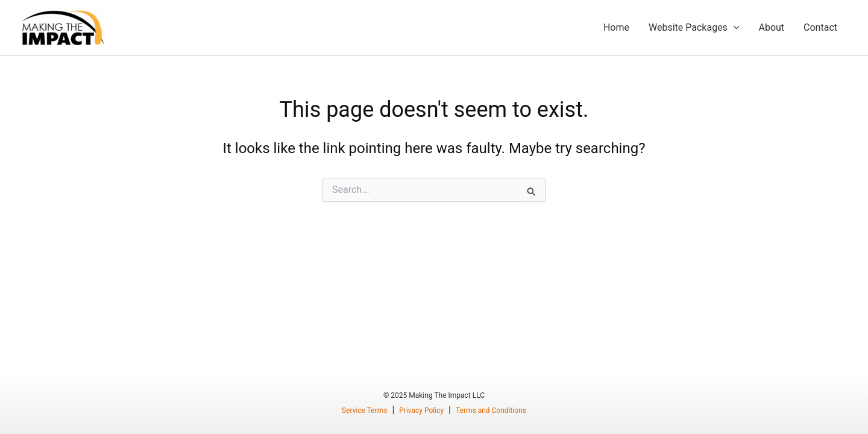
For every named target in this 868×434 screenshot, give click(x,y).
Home (616, 27)
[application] (734, 28)
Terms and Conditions (491, 410)
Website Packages (694, 28)
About (771, 27)
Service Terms (365, 410)
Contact (820, 27)
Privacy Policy (421, 410)
